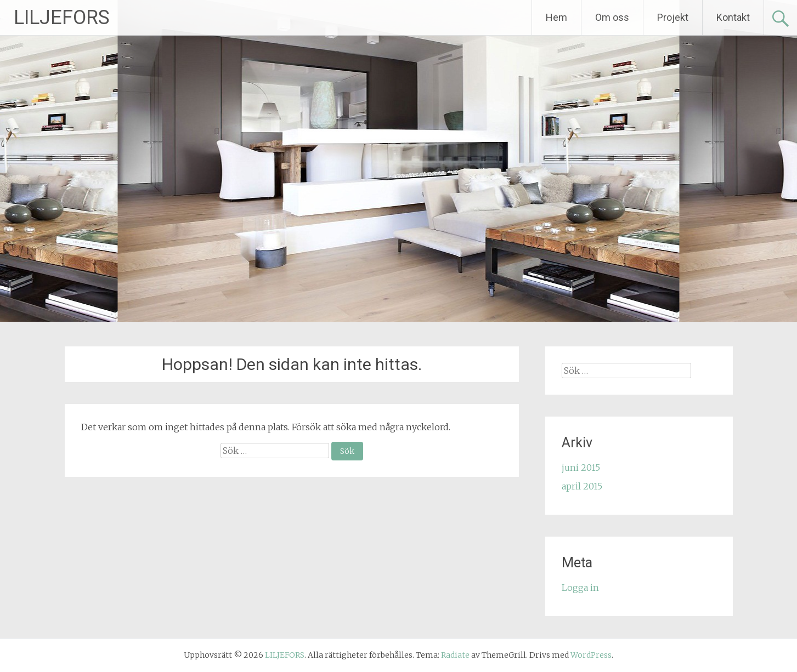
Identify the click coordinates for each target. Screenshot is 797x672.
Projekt (673, 17)
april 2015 (582, 486)
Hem (556, 17)
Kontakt (733, 17)
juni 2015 (581, 468)
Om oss (612, 17)
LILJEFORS (62, 18)
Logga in (580, 588)
